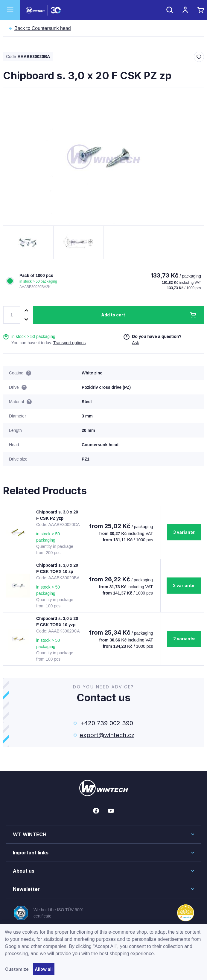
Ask (135, 343)
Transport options (69, 343)
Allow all (44, 969)
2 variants (184, 585)
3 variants (184, 532)
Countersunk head (43, 28)
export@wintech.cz (106, 735)
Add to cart (113, 315)
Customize (17, 969)
